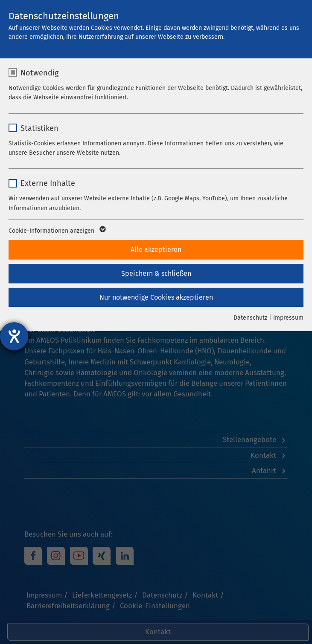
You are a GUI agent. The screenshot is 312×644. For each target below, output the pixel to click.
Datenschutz (250, 318)
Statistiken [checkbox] (39, 128)
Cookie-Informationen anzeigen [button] (57, 231)
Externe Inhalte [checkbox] (48, 183)
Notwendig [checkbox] (39, 73)
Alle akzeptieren (156, 250)
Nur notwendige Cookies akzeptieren (156, 297)
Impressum (288, 318)
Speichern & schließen (156, 273)
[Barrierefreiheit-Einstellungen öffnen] (14, 336)
